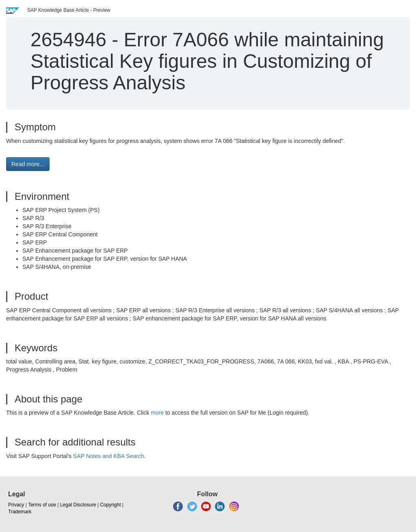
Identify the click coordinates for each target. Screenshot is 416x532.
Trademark (20, 512)
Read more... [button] (28, 164)
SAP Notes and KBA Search (109, 456)
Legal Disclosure (78, 505)
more (157, 413)
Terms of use (42, 505)
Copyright (110, 505)
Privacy (16, 505)
